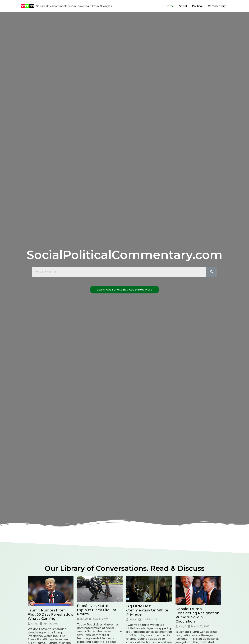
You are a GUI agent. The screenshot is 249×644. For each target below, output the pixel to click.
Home (170, 6)
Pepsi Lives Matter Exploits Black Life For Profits (97, 610)
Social (183, 6)
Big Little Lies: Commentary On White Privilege (147, 610)
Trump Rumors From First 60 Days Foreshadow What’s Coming (51, 614)
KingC (35, 624)
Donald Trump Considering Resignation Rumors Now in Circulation (197, 615)
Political (197, 6)
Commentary (217, 6)
